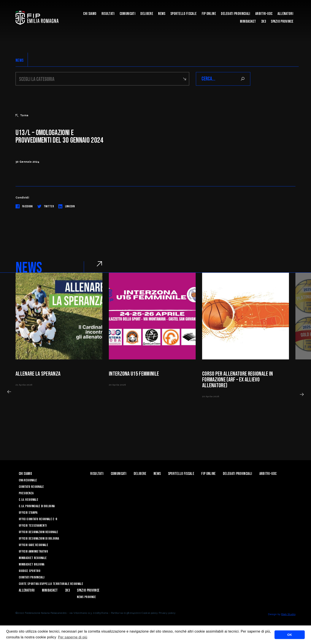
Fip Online (209, 14)
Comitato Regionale (31, 487)
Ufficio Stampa (28, 513)
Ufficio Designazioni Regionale (39, 532)
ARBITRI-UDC (264, 14)
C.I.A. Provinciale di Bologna (37, 506)
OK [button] (290, 635)
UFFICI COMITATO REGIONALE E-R (38, 519)
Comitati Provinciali (32, 577)
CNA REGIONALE (28, 480)
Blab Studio (288, 614)
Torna (22, 115)
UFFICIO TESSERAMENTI (33, 526)
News (162, 14)
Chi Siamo (90, 14)
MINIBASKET (248, 21)
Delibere (147, 14)
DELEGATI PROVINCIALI (236, 14)
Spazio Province (282, 21)
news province (86, 597)
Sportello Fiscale (183, 14)
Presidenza (26, 493)
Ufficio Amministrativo (33, 552)
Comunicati (128, 14)
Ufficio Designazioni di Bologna (39, 539)
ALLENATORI (285, 14)
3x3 (263, 21)
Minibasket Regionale (33, 558)
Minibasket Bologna (32, 564)
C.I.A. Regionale (29, 500)
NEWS (20, 60)
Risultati (108, 14)
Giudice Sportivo (30, 571)
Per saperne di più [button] (73, 637)
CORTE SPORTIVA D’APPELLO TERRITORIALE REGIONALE (51, 584)
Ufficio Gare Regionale (33, 545)
